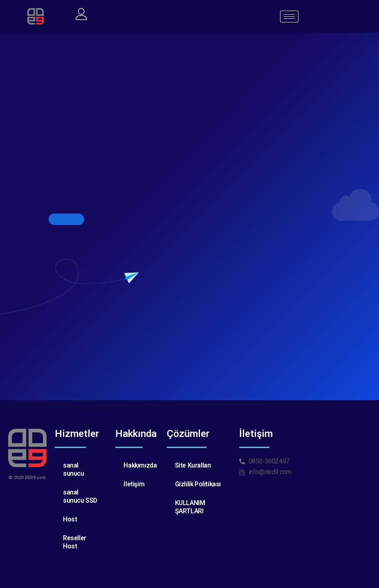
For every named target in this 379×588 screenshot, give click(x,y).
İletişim (134, 484)
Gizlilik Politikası (198, 484)
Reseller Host (75, 542)
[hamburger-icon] (289, 17)
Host (70, 519)
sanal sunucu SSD (80, 496)
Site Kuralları (193, 465)
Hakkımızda (140, 465)
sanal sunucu (74, 469)
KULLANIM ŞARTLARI (191, 507)
